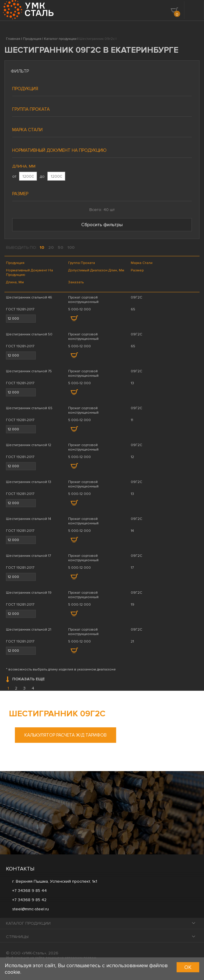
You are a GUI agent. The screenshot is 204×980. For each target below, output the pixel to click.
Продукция (25, 89)
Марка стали (27, 130)
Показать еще (25, 679)
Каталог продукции (28, 923)
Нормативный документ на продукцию (59, 150)
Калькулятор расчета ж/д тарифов (66, 735)
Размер (20, 194)
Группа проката (31, 109)
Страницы (17, 937)
